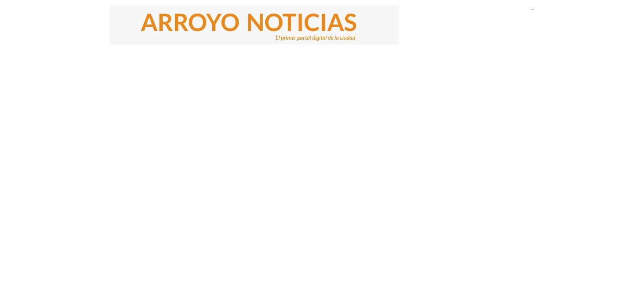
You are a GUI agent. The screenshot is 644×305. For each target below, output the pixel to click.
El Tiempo (532, 9)
